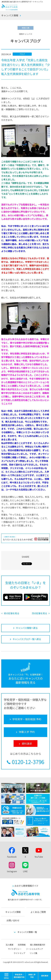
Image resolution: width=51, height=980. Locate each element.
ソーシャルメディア (34, 949)
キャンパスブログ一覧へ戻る (27, 639)
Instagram (12, 871)
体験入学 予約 (32, 976)
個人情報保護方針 (38, 945)
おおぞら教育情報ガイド (26, 886)
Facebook (12, 857)
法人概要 (10, 945)
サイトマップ (19, 953)
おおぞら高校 (10, 9)
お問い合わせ (13, 920)
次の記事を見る (39, 613)
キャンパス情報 (10, 15)
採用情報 (22, 945)
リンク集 (33, 953)
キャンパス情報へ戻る (27, 628)
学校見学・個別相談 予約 (19, 976)
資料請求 (45, 976)
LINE (25, 871)
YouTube (39, 857)
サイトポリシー (15, 949)
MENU (13, 973)
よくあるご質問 (38, 912)
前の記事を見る (12, 613)
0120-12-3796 (28, 762)
